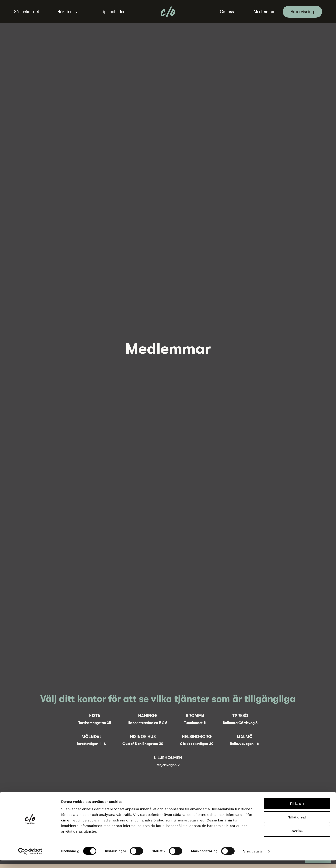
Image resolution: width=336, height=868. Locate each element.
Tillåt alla (297, 811)
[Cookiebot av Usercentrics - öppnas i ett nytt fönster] (30, 859)
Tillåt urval (297, 825)
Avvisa (297, 838)
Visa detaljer (254, 859)
